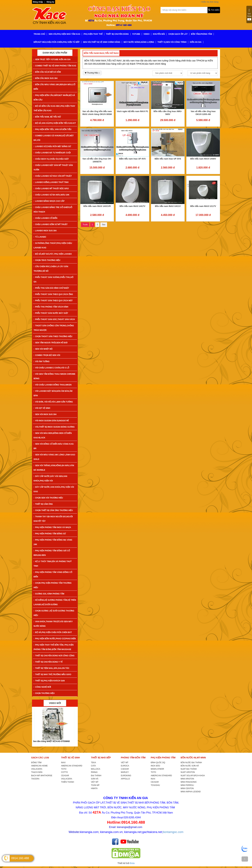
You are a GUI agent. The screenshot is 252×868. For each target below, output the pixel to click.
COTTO (64, 772)
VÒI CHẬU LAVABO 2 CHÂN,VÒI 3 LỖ (51, 368)
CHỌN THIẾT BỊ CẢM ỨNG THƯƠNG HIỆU (53, 510)
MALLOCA (96, 769)
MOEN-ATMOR (157, 769)
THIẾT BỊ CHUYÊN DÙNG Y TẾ (48, 662)
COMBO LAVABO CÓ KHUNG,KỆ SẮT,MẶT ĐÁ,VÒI (54, 138)
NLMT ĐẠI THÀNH (189, 769)
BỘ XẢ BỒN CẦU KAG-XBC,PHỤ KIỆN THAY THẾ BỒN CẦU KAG (54, 108)
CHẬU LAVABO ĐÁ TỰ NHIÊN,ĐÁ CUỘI (52, 153)
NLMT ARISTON (188, 772)
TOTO (64, 769)
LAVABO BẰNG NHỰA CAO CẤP (49, 201)
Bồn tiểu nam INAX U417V (132, 206)
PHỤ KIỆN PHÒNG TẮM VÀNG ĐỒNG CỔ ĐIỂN (53, 574)
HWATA (94, 788)
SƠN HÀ (95, 779)
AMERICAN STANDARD (72, 766)
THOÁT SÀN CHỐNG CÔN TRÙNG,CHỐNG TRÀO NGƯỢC (54, 328)
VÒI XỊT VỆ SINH (42, 408)
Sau (104, 225)
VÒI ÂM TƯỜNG (42, 362)
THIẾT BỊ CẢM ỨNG (43, 504)
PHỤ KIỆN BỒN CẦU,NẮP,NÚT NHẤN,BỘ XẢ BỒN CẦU (54, 98)
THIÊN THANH (67, 782)
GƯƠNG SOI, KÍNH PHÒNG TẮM (49, 594)
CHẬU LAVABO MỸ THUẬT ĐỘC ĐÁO (51, 189)
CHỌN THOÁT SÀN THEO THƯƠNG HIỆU (53, 336)
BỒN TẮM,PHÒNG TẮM (201, 34)
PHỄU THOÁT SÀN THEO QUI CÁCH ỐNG (53, 294)
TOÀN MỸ (95, 785)
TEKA (93, 763)
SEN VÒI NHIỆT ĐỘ (43, 349)
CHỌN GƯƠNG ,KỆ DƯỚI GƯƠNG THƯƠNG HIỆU (54, 613)
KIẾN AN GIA (196, 42)
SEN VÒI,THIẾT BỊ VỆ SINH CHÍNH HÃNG (102, 42)
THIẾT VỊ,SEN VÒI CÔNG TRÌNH (172, 42)
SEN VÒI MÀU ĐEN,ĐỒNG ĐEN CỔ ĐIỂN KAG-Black (53, 435)
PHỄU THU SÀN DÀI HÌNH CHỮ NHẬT (51, 288)
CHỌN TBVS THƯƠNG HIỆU (47, 260)
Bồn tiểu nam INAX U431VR (97, 206)
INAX (63, 763)
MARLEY (125, 772)
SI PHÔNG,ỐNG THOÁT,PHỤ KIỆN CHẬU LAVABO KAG (53, 245)
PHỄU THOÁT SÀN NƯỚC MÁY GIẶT (51, 313)
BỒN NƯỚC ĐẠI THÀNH (191, 763)
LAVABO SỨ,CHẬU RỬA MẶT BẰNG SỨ (52, 146)
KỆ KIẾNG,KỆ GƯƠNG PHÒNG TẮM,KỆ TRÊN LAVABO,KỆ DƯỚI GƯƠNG (55, 602)
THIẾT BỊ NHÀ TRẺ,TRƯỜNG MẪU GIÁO (52, 674)
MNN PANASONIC (189, 782)
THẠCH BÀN (37, 772)
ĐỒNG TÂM (36, 763)
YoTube (136, 34)
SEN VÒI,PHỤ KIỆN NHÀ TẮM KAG (64, 34)
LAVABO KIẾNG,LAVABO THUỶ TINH (51, 182)
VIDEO (146, 34)
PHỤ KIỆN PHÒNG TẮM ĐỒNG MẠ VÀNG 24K (53, 542)
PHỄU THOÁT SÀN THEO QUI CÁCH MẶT (53, 301)
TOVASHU (155, 785)
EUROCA (125, 766)
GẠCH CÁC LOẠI (40, 758)
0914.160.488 (20, 858)
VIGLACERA (37, 769)
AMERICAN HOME (39, 766)
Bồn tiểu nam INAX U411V (168, 206)
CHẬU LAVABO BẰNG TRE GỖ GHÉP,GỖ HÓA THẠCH (53, 210)
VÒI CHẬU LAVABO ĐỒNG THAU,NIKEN (53, 385)
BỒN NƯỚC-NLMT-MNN (193, 758)
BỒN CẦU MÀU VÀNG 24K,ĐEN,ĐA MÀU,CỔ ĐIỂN (54, 87)
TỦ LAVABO (40, 237)
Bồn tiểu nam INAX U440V (203, 159)
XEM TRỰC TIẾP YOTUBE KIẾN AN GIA (52, 59)
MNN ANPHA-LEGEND (191, 792)
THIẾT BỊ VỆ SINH (70, 758)
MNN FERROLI (187, 785)
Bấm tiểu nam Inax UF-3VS (168, 159)
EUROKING (126, 776)
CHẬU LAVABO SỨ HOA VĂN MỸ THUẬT (53, 176)
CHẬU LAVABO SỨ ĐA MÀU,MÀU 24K (52, 195)
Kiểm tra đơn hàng (209, 2)
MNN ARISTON (187, 779)
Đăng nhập (38, 2)
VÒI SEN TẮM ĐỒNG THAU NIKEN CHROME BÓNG (54, 376)
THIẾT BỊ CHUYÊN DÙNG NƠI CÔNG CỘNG (54, 656)
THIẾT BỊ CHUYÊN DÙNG (117, 34)
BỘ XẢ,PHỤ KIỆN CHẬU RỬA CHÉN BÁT (53, 632)
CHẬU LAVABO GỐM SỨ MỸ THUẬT (51, 224)
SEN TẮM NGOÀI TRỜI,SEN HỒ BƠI (50, 343)
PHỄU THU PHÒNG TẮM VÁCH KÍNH (51, 307)
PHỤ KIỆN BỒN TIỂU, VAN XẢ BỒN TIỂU (52, 129)
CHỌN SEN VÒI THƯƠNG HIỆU (48, 498)
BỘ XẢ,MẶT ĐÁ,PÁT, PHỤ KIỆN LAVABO (53, 254)
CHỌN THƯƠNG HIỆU (44, 693)
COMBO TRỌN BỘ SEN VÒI (47, 355)
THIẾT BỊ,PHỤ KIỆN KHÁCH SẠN (49, 681)
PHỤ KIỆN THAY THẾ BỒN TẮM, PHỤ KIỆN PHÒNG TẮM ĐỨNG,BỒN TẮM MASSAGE (54, 647)
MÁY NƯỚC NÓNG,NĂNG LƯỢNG (139, 42)
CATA (93, 766)
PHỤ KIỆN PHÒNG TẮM (163, 758)
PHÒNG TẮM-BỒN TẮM (133, 758)
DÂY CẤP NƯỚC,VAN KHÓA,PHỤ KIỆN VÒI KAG (54, 489)
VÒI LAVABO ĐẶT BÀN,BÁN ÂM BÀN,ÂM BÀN (53, 393)
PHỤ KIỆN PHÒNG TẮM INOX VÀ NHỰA (52, 527)
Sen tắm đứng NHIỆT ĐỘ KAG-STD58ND (51, 741)
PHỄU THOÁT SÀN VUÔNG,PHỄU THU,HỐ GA (53, 280)
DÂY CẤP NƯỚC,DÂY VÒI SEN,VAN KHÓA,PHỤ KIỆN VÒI (50, 479)
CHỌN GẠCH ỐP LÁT (178, 34)
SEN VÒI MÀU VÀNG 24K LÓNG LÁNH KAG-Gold (55, 457)
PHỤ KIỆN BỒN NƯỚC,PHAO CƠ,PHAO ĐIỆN (55, 639)
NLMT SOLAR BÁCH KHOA (193, 776)
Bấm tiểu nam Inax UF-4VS (132, 159)
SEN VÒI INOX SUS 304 (45, 414)
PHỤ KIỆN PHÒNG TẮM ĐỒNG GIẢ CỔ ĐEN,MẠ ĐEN (52, 553)
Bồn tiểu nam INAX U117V (203, 206)
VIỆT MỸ (95, 782)
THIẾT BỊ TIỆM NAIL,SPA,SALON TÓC (52, 668)
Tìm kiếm (214, 10)
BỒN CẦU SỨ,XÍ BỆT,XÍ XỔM (47, 72)
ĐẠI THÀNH (96, 776)
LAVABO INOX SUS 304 (45, 231)
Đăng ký (50, 2)
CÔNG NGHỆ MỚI (42, 687)
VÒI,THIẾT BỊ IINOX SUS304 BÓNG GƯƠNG (54, 427)
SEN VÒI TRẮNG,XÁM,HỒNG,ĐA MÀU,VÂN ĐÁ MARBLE (54, 468)
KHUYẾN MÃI (159, 34)
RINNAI (94, 772)
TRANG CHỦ (39, 34)
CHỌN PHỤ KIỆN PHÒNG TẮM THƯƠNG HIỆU (53, 585)
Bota (132, 863)
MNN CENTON (187, 788)
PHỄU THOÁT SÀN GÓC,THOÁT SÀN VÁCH (54, 319)
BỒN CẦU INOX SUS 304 (45, 78)
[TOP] (245, 859)
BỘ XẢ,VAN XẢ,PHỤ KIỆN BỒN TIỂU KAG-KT (55, 123)
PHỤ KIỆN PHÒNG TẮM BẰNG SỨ (50, 534)
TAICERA (35, 779)
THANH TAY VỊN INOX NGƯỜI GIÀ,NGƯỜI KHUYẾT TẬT (53, 519)
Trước (85, 225)
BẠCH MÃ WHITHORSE (42, 776)
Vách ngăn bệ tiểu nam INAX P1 (132, 111)
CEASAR (65, 776)
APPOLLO (125, 779)
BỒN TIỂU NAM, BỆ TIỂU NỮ (47, 117)
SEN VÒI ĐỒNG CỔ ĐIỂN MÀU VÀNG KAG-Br (54, 446)
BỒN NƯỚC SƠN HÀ (190, 766)
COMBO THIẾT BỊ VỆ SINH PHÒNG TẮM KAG (55, 66)
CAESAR (125, 769)
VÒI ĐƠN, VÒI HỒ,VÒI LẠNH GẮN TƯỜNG (53, 402)
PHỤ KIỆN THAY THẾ (93, 34)
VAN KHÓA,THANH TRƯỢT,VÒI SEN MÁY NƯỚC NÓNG (53, 624)
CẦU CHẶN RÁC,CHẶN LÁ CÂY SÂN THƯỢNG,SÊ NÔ (51, 269)
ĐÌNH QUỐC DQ (158, 763)
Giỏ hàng (249, 14)
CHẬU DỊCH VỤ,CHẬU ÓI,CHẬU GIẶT (51, 159)
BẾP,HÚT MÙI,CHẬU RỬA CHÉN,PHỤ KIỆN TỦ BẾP (57, 42)
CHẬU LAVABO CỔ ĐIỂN (45, 218)
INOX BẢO (155, 766)
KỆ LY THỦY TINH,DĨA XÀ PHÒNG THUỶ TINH (53, 564)
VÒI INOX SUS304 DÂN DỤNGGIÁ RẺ (51, 421)
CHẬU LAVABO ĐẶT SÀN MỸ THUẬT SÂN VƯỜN (53, 167)
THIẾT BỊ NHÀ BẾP (101, 758)
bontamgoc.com (173, 832)
